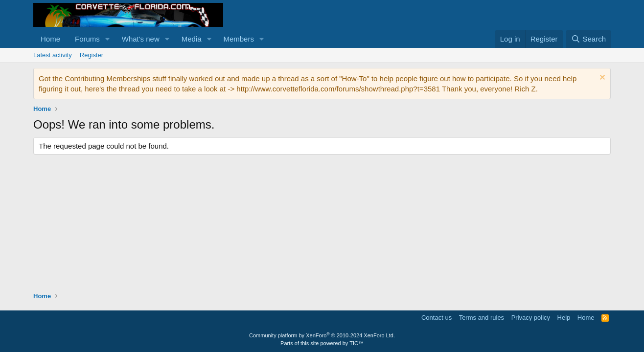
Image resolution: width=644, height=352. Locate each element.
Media (192, 39)
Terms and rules (482, 318)
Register (92, 55)
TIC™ (356, 343)
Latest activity (53, 55)
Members (239, 39)
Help (564, 318)
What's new (141, 39)
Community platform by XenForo (322, 335)
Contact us (437, 318)
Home (50, 39)
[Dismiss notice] (601, 78)
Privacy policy (531, 318)
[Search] (588, 39)
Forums (87, 39)
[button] (108, 39)
